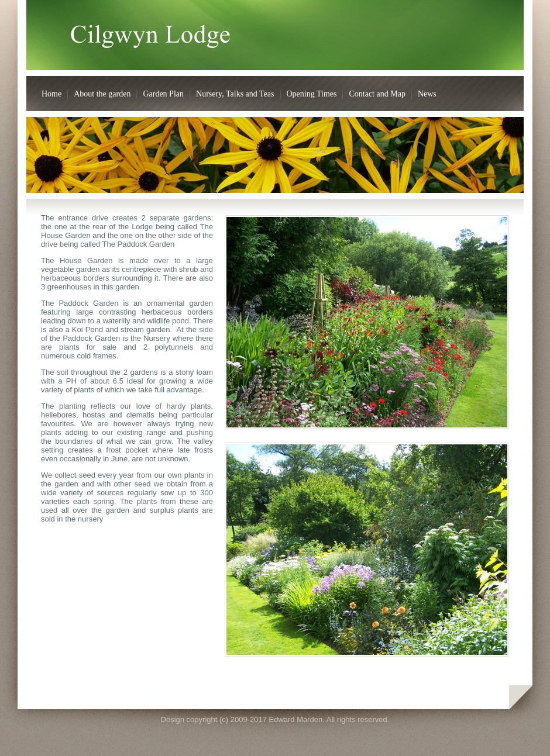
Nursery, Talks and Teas (235, 94)
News (427, 94)
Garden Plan (163, 94)
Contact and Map (377, 94)
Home (51, 94)
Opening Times (312, 94)
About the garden (102, 94)
